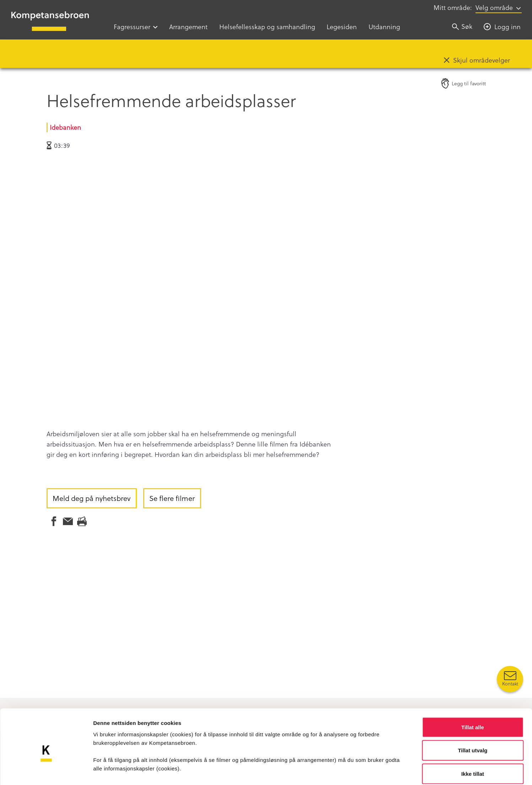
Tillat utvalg (472, 715)
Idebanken (65, 127)
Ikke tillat (473, 738)
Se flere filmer (172, 498)
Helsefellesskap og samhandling (267, 26)
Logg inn (507, 26)
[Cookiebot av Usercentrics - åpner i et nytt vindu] (46, 771)
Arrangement (188, 26)
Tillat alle (473, 692)
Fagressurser (132, 26)
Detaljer (378, 771)
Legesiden (342, 26)
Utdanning (384, 26)
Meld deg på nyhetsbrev (92, 498)
